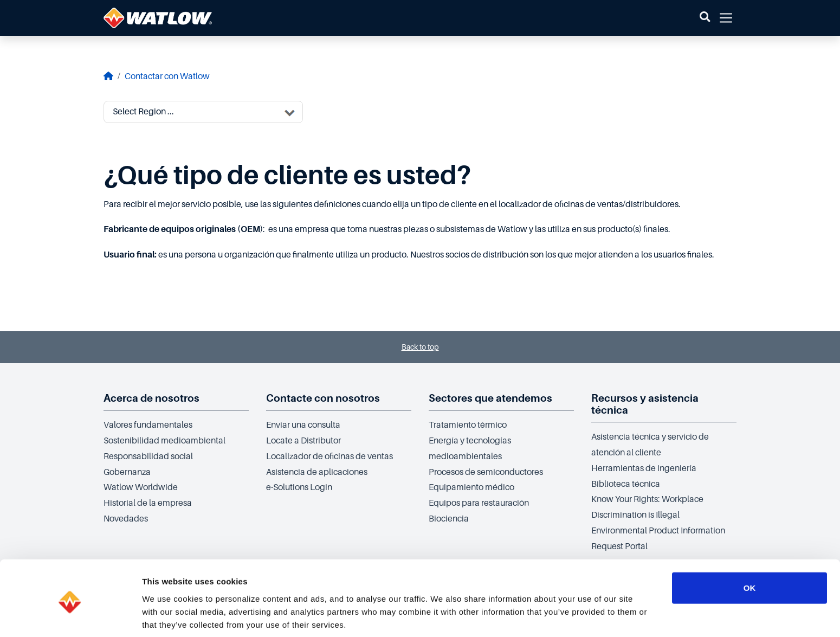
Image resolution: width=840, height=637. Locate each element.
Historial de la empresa (148, 503)
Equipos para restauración (479, 503)
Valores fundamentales (148, 425)
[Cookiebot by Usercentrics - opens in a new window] (70, 616)
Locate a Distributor (303, 441)
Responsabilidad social (148, 456)
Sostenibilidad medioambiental (164, 441)
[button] (705, 18)
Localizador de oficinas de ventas (329, 456)
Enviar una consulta (303, 425)
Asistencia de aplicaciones (317, 472)
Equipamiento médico (471, 487)
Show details (569, 616)
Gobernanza (127, 472)
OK (750, 543)
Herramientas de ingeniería (644, 468)
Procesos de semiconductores (486, 472)
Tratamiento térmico (468, 425)
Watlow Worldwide (141, 487)
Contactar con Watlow (167, 76)
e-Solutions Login (299, 487)
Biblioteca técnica (626, 484)
